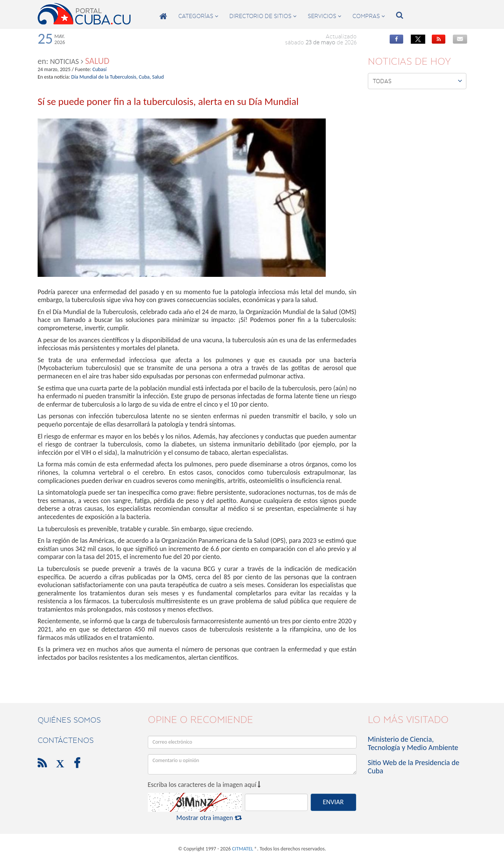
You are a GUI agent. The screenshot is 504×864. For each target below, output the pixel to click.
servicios (324, 16)
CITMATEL (243, 849)
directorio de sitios (263, 16)
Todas (418, 81)
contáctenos (66, 740)
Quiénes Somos (69, 720)
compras (369, 16)
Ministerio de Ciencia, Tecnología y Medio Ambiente (413, 743)
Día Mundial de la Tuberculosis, (104, 77)
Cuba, (145, 77)
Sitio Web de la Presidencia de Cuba (414, 767)
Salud (97, 61)
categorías (198, 16)
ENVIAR (333, 802)
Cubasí (100, 69)
